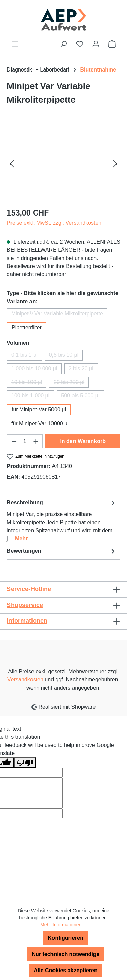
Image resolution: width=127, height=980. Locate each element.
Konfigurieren (66, 938)
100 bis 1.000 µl (33, 397)
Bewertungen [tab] (62, 551)
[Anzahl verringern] (14, 441)
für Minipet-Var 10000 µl (40, 423)
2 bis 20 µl (83, 370)
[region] (63, 164)
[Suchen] (63, 44)
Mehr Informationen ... (63, 925)
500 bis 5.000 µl (82, 397)
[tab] (62, 520)
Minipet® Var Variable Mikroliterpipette (59, 315)
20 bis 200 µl (71, 383)
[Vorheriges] (12, 164)
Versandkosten (25, 680)
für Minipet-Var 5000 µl (39, 410)
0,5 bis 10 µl (66, 356)
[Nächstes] (115, 164)
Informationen (27, 621)
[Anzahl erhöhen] (36, 441)
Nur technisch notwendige (65, 954)
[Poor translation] (25, 763)
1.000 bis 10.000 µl (36, 370)
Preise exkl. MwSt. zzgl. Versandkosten (54, 223)
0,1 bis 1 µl (27, 356)
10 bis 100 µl (29, 383)
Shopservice (25, 605)
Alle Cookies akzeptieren (66, 970)
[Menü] (15, 44)
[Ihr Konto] (96, 44)
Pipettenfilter (27, 328)
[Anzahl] (25, 441)
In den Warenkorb (83, 441)
